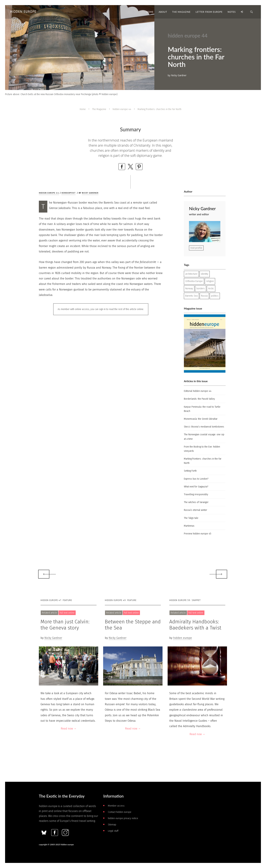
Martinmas (189, 526)
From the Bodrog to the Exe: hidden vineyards (202, 449)
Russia (204, 296)
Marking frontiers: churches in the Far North (203, 461)
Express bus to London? (196, 479)
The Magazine (99, 109)
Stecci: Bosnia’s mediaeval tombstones (204, 427)
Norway (189, 289)
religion (210, 281)
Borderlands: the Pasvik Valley (199, 399)
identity (205, 274)
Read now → (69, 729)
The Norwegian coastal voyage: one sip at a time (204, 437)
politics (215, 296)
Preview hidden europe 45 (198, 534)
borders (201, 289)
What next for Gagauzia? (196, 487)
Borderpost (69, 193)
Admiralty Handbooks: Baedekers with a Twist (195, 625)
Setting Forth (190, 471)
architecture (191, 274)
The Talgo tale (191, 518)
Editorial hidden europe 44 (198, 391)
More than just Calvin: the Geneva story (65, 625)
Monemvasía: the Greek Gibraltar (201, 419)
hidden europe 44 (122, 109)
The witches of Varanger (196, 502)
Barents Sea (191, 296)
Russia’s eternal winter (196, 510)
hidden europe (183, 638)
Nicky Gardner (90, 193)
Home (83, 109)
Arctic (211, 289)
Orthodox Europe (194, 281)
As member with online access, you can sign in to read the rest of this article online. (101, 309)
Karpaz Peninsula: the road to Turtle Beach (202, 409)
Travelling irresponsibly (196, 494)
